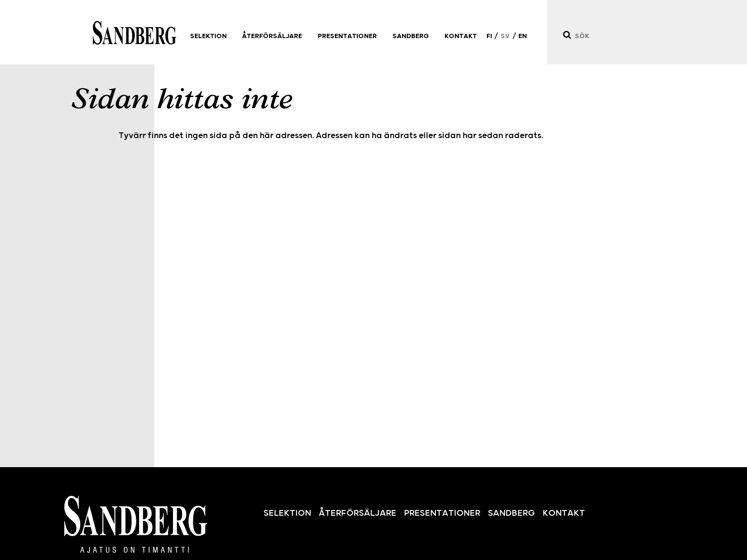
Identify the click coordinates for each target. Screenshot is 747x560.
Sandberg (135, 33)
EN (523, 36)
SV (505, 36)
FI (489, 36)
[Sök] (567, 35)
